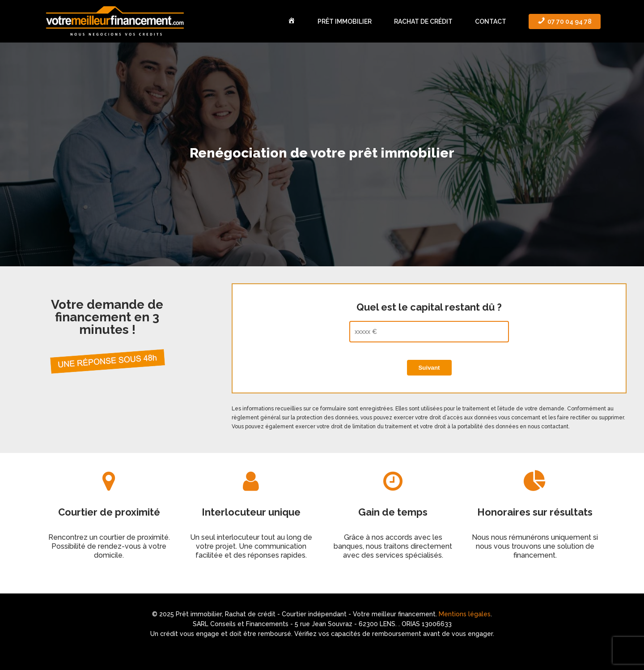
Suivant (429, 368)
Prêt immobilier (345, 21)
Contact (491, 21)
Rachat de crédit (423, 21)
